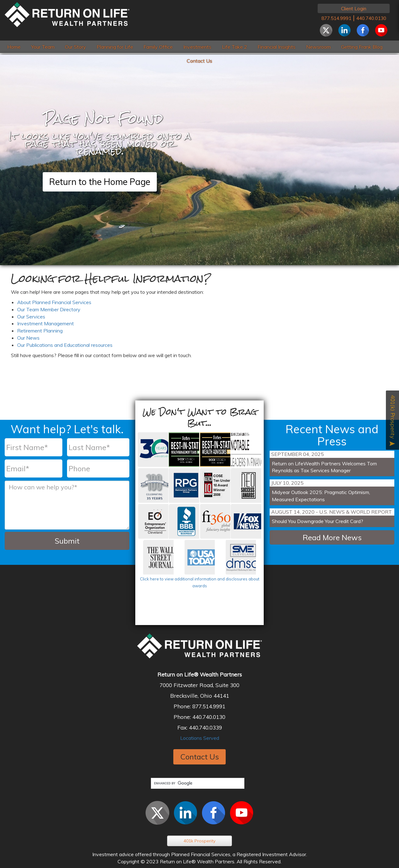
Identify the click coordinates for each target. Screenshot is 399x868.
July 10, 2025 (287, 483)
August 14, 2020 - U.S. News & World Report (332, 512)
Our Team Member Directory (49, 309)
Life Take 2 (235, 47)
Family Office (158, 47)
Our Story (75, 47)
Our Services (31, 317)
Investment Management (46, 323)
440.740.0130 (371, 18)
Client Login (354, 8)
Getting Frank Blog (362, 47)
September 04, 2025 (298, 454)
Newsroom (318, 47)
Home (14, 47)
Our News (28, 338)
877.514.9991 (336, 18)
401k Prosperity (199, 841)
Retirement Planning (40, 331)
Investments (197, 47)
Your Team (43, 47)
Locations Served (200, 738)
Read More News (332, 537)
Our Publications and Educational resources (65, 345)
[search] (197, 783)
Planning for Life (115, 47)
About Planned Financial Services (54, 302)
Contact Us (199, 61)
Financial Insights (276, 47)
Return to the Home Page (100, 182)
